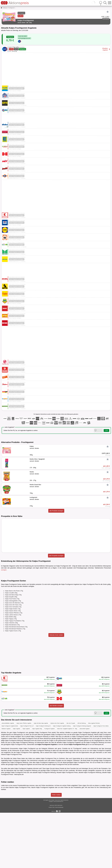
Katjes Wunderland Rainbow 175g (15, 684)
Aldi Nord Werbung (81, 778)
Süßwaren (5, 8)
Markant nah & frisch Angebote (57, 778)
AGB (56, 861)
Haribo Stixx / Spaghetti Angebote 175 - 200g (67, 784)
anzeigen (4, 570)
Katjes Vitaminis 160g (11, 678)
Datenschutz (60, 861)
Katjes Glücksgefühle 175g (13, 656)
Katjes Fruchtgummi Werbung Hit (43, 781)
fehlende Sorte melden (56, 690)
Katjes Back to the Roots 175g (14, 646)
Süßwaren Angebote (6, 784)
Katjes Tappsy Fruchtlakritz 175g (15, 676)
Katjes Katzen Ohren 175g (13, 666)
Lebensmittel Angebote (85, 784)
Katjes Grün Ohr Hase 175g (13, 660)
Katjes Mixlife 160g (11, 672)
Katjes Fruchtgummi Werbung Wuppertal (82, 781)
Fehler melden (56, 850)
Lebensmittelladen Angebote (8, 778)
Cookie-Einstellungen (59, 863)
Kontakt (50, 863)
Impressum (52, 861)
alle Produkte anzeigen (56, 511)
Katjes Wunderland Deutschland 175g (16, 682)
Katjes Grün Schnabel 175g (13, 662)
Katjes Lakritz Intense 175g (13, 670)
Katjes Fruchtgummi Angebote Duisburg (62, 781)
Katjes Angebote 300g (37, 784)
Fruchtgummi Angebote (49, 784)
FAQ (53, 863)
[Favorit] (108, 12)
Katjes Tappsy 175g (11, 674)
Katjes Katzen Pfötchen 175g (14, 668)
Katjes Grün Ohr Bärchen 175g (14, 658)
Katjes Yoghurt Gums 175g (13, 686)
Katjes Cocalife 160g (11, 648)
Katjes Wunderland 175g (12, 680)
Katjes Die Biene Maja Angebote (41, 778)
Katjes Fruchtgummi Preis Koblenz (101, 781)
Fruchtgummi (11, 8)
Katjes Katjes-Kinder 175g (13, 664)
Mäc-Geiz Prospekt (71, 778)
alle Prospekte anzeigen (56, 556)
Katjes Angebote (17, 784)
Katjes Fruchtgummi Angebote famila (10, 781)
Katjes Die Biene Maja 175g (13, 650)
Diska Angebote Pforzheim (94, 778)
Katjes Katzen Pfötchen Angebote (24, 778)
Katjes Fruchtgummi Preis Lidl (27, 781)
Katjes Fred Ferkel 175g (12, 654)
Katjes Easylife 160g (11, 652)
